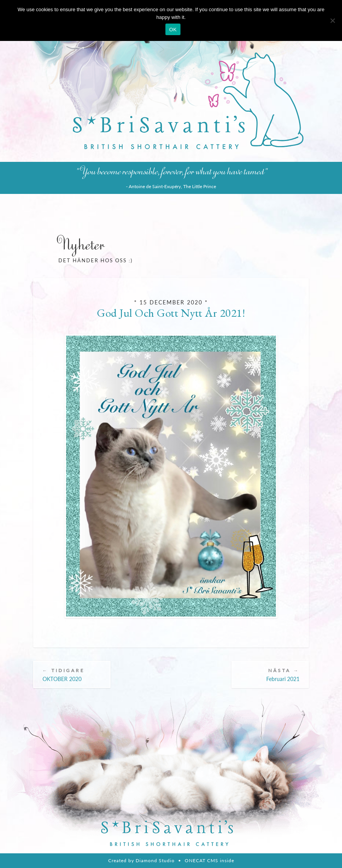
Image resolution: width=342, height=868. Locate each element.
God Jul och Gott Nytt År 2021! (171, 313)
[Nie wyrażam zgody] (332, 20)
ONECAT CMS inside (209, 860)
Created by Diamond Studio (141, 860)
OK (173, 30)
